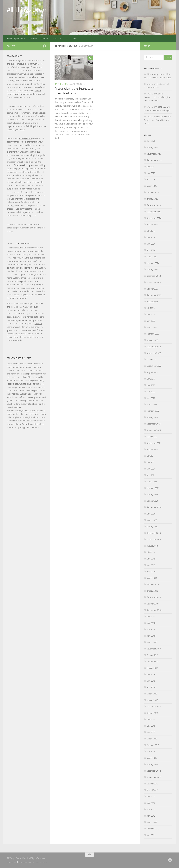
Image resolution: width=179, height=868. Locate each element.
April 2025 (151, 180)
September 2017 (154, 662)
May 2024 (151, 244)
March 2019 (152, 578)
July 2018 (151, 617)
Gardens (45, 38)
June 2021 (151, 462)
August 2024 (152, 225)
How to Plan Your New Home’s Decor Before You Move (158, 120)
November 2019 (154, 539)
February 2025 (153, 192)
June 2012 (151, 803)
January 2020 (152, 527)
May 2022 (151, 392)
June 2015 (151, 726)
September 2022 (154, 366)
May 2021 (151, 469)
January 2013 (152, 764)
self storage (27, 189)
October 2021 (152, 437)
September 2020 (154, 507)
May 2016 (151, 681)
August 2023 (152, 302)
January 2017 (152, 668)
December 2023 (154, 276)
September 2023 (154, 295)
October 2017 (152, 655)
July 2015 (151, 719)
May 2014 (151, 752)
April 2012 (151, 816)
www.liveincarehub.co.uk (22, 421)
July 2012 (151, 797)
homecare (31, 278)
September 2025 (154, 160)
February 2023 (153, 334)
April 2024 (151, 250)
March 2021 (152, 482)
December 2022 (154, 347)
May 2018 (151, 629)
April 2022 (151, 398)
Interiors (33, 38)
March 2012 (152, 822)
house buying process (28, 165)
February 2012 (153, 829)
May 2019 (151, 565)
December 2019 (154, 533)
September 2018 (154, 610)
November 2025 (154, 154)
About (75, 38)
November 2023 (154, 282)
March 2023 (152, 327)
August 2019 (152, 546)
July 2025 (151, 167)
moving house (26, 138)
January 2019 (152, 591)
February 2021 (153, 488)
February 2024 (153, 263)
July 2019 (151, 552)
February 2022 (153, 411)
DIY (66, 38)
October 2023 (152, 289)
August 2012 (152, 790)
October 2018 (152, 604)
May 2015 (151, 732)
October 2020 (152, 501)
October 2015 (152, 713)
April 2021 (151, 475)
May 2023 (151, 321)
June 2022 (151, 385)
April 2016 (151, 687)
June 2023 (151, 315)
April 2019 (151, 572)
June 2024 (151, 237)
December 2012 (154, 771)
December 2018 (154, 597)
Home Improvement (16, 38)
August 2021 (152, 450)
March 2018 (152, 642)
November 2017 (154, 649)
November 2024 (154, 212)
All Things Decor (27, 10)
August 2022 (152, 372)
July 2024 (151, 231)
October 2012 (152, 784)
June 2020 (151, 514)
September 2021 (154, 443)
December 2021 (154, 424)
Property (57, 38)
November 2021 (154, 430)
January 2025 (152, 199)
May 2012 (151, 809)
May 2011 (151, 835)
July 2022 (151, 379)
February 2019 (153, 584)
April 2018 (151, 636)
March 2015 (152, 739)
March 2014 (152, 758)
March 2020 (152, 520)
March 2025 (152, 186)
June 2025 (151, 173)
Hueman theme (41, 862)
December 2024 (154, 205)
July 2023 (151, 308)
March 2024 (152, 257)
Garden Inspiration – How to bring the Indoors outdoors (157, 97)
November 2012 (154, 777)
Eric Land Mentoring (29, 377)
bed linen (11, 271)
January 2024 (152, 270)
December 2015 (154, 707)
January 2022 (152, 417)
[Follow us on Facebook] (44, 46)
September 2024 (154, 218)
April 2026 (151, 141)
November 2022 (154, 353)
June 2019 (151, 559)
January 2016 (152, 700)
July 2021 (151, 456)
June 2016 (151, 674)
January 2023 (152, 340)
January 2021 (152, 495)
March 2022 (152, 405)
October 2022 (152, 360)
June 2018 (151, 623)
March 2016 (152, 694)
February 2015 (153, 745)
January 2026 (152, 147)
